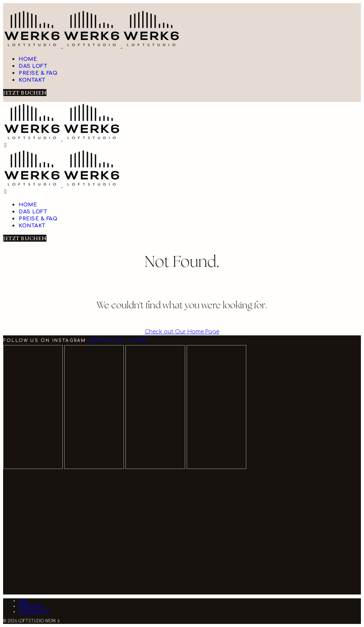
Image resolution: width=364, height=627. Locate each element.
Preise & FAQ (38, 73)
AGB (23, 601)
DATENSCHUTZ (34, 612)
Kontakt (32, 80)
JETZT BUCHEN (25, 93)
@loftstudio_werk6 (117, 340)
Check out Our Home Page (182, 332)
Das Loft (33, 66)
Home (28, 59)
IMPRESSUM (31, 606)
